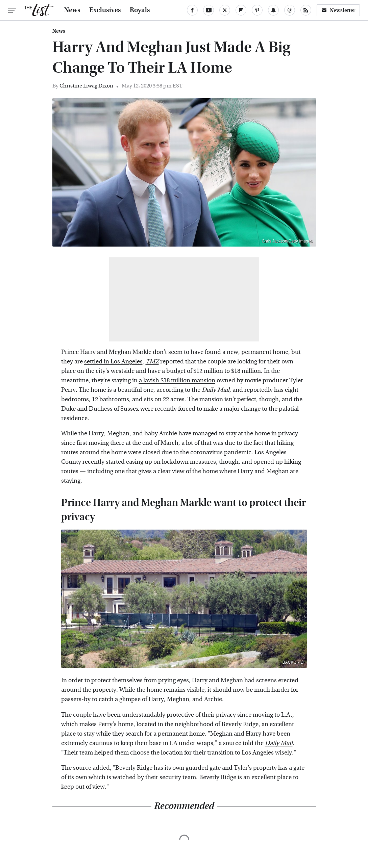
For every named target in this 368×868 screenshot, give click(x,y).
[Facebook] (192, 10)
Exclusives (105, 10)
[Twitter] (225, 10)
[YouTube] (208, 10)
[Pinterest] (257, 10)
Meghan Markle (130, 352)
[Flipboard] (241, 10)
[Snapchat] (273, 10)
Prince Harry (78, 352)
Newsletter (338, 10)
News (72, 10)
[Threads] (290, 10)
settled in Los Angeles (113, 362)
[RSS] (306, 10)
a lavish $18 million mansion (177, 380)
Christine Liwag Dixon (86, 86)
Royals (140, 10)
